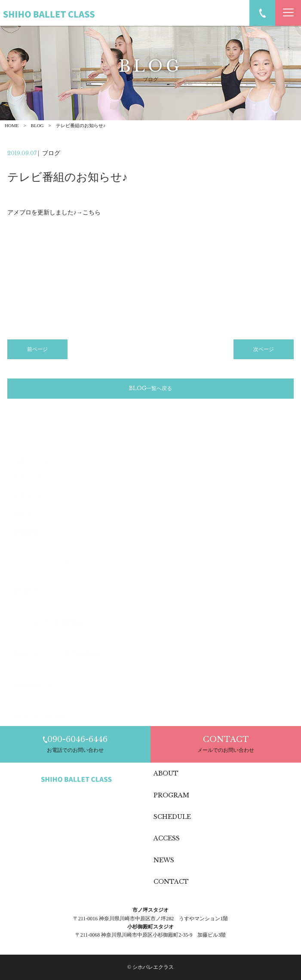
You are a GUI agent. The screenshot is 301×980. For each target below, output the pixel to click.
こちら (92, 214)
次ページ (264, 351)
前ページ (37, 351)
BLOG (37, 125)
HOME (12, 125)
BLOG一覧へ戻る (150, 390)
